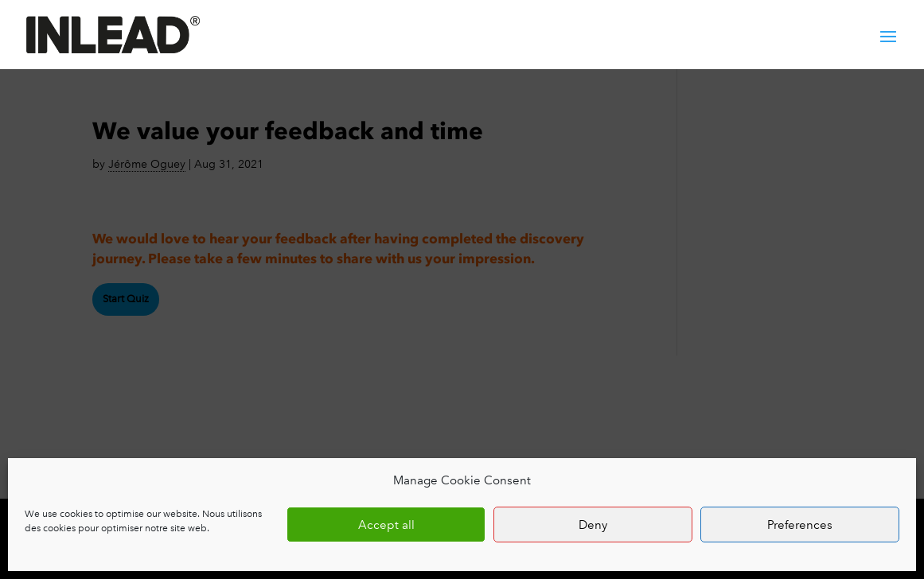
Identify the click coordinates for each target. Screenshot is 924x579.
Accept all (386, 525)
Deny (593, 525)
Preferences (800, 525)
